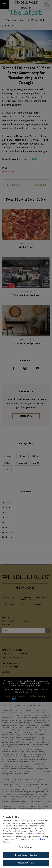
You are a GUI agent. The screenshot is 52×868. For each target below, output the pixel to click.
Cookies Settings (26, 848)
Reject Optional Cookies (26, 855)
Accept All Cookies (26, 863)
